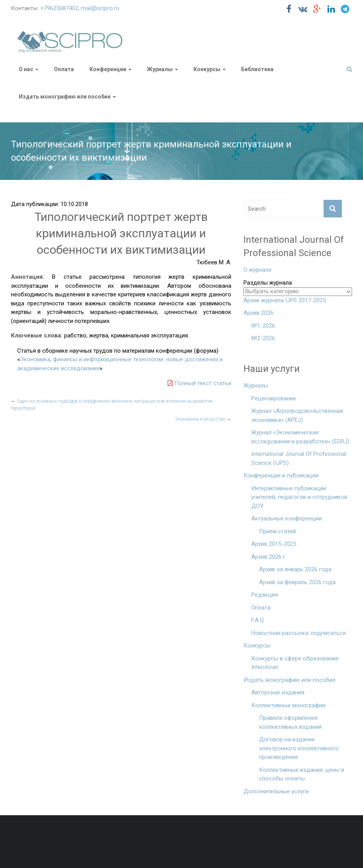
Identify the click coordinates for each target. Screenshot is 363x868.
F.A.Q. (258, 620)
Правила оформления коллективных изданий (290, 722)
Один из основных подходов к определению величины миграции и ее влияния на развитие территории (112, 405)
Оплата (64, 69)
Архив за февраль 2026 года (297, 582)
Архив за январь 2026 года (295, 569)
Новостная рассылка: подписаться (299, 633)
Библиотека (257, 69)
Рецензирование (274, 398)
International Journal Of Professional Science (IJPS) (299, 458)
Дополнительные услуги (276, 791)
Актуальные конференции (286, 518)
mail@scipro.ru (100, 8)
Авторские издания (278, 692)
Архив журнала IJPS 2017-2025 (285, 300)
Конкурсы (207, 69)
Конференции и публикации (281, 475)
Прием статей (277, 531)
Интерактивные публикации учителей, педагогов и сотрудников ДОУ (299, 497)
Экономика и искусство (203, 419)
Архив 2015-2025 (274, 544)
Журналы (160, 69)
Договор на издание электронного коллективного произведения (299, 748)
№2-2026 (263, 338)
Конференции (108, 69)
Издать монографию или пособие (65, 97)
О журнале (257, 270)
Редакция (265, 595)
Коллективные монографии (288, 705)
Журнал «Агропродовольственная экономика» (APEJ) (297, 415)
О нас (26, 69)
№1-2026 (263, 326)
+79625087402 (59, 8)
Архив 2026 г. (269, 557)
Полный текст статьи (199, 383)
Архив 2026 (258, 313)
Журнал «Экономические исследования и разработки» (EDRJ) (300, 437)
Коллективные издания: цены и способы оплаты (302, 774)
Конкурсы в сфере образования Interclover (295, 663)
